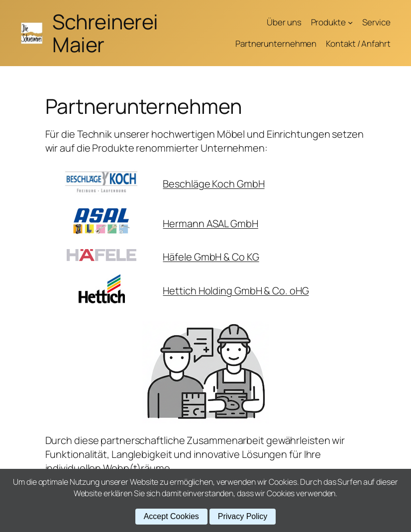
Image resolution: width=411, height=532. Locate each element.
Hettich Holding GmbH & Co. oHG (236, 291)
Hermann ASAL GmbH (210, 223)
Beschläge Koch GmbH (213, 184)
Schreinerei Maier (105, 33)
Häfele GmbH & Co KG (211, 257)
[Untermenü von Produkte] (350, 22)
